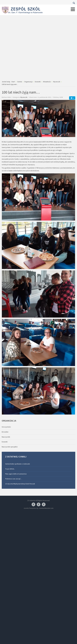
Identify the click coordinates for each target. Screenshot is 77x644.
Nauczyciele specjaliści (10, 447)
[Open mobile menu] (73, 9)
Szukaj (74, 3)
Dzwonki (5, 442)
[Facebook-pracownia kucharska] (44, 505)
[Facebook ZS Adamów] (33, 505)
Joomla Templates (30, 508)
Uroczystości (6, 427)
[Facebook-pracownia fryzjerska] (39, 505)
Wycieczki (24, 97)
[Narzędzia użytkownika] (72, 98)
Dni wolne (5, 432)
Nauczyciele (6, 437)
